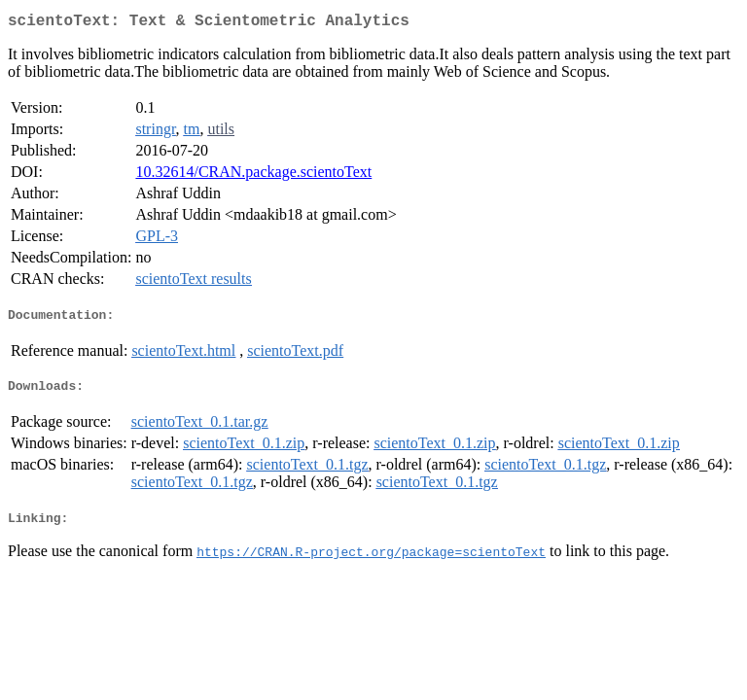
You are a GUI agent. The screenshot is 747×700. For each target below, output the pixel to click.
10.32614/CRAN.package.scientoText (253, 175)
